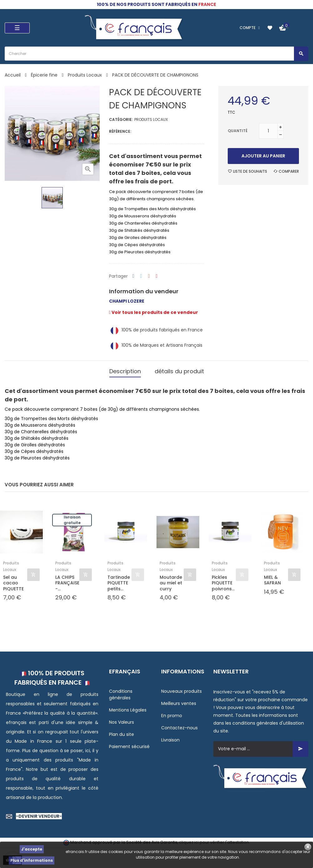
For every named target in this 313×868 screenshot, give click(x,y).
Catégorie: (121, 119)
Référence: (120, 131)
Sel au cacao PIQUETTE (13, 582)
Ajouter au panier (263, 156)
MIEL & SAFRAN (272, 579)
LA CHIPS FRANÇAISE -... (67, 582)
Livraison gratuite (72, 519)
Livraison (170, 738)
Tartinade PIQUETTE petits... (119, 582)
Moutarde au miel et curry (171, 582)
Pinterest (157, 276)
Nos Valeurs (122, 721)
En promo (172, 714)
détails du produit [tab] (179, 371)
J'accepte (32, 849)
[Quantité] (268, 131)
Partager (133, 276)
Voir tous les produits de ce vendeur (154, 312)
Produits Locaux (151, 119)
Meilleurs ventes (179, 702)
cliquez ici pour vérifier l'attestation (214, 841)
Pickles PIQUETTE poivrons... (223, 582)
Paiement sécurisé (129, 745)
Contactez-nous (179, 726)
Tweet (141, 276)
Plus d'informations (32, 860)
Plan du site (122, 733)
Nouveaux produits (181, 690)
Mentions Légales (128, 708)
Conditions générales (121, 693)
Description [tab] (125, 371)
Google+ (149, 276)
